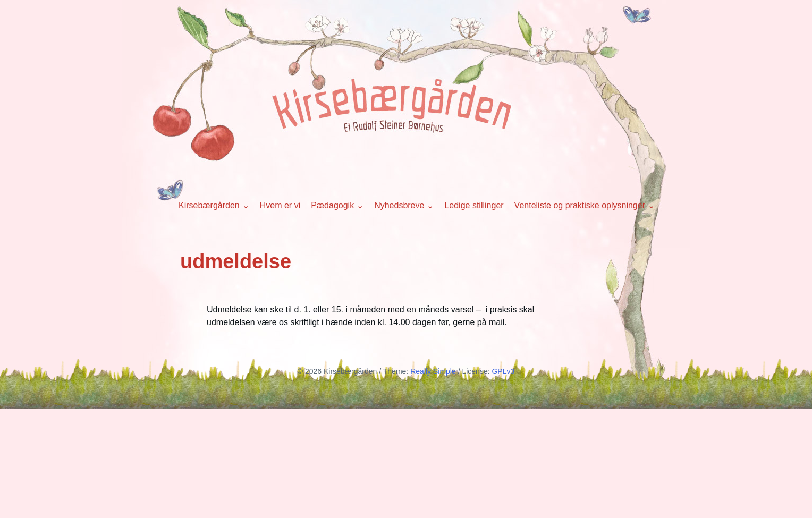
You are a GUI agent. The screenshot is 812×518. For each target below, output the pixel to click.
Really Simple (433, 371)
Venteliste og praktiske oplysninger (580, 205)
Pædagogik (332, 205)
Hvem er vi (280, 205)
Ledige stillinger (474, 205)
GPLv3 (503, 371)
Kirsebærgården (209, 205)
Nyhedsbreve (399, 205)
